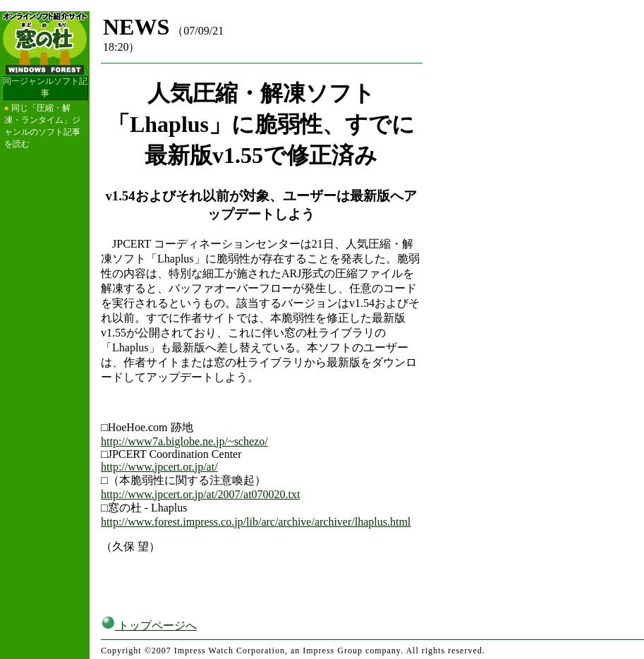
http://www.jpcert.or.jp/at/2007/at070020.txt (200, 494)
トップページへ (149, 625)
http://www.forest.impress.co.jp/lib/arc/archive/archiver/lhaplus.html (256, 522)
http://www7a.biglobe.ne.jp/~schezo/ (184, 441)
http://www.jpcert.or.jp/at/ (159, 467)
